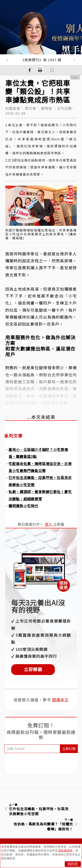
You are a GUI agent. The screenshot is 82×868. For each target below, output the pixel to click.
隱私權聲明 (65, 851)
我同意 (73, 864)
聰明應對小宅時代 (23, 506)
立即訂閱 (69, 749)
